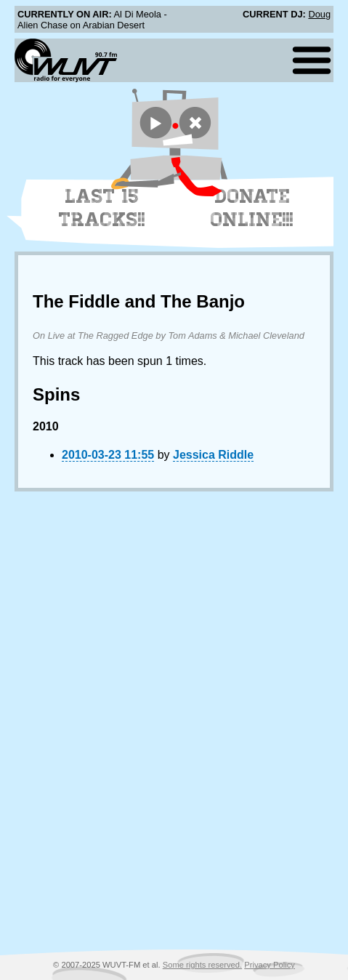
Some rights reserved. (202, 965)
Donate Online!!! (252, 208)
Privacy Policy (270, 965)
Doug (319, 14)
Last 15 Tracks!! (102, 208)
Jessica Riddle (213, 455)
